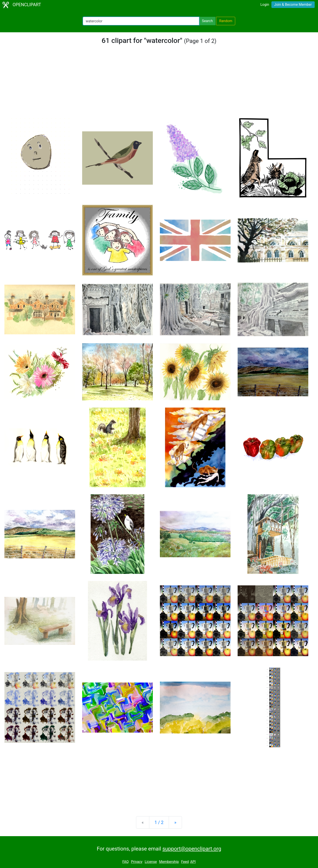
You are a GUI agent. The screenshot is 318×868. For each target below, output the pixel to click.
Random (226, 21)
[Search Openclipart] (141, 21)
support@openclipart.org (192, 849)
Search (207, 21)
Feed (185, 862)
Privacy (137, 862)
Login (265, 5)
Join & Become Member (293, 5)
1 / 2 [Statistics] (159, 822)
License (151, 862)
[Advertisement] (159, 85)
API (193, 862)
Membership (169, 862)
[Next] (175, 822)
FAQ (126, 862)
